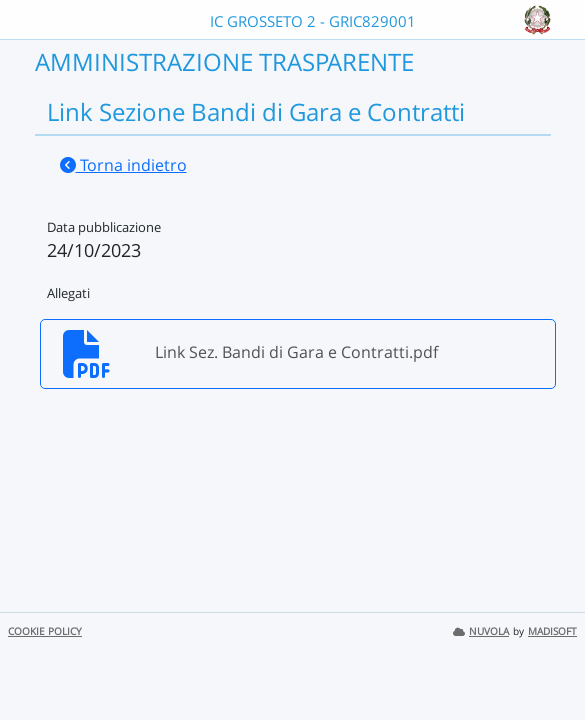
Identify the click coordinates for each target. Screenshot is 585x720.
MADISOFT (552, 631)
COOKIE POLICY (45, 631)
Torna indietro (123, 165)
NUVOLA (481, 631)
